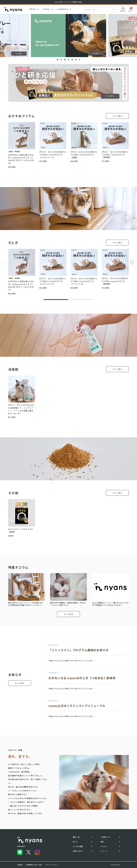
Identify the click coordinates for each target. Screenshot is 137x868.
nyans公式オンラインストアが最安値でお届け (69, 2)
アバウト (46, 9)
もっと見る (117, 116)
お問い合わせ (78, 851)
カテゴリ (33, 9)
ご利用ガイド (106, 837)
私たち (75, 842)
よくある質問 (78, 847)
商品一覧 (76, 837)
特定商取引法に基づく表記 (34, 865)
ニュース (104, 851)
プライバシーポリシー (52, 865)
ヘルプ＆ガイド (62, 9)
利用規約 (20, 865)
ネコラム (104, 847)
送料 (102, 842)
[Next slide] (132, 263)
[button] (57, 60)
